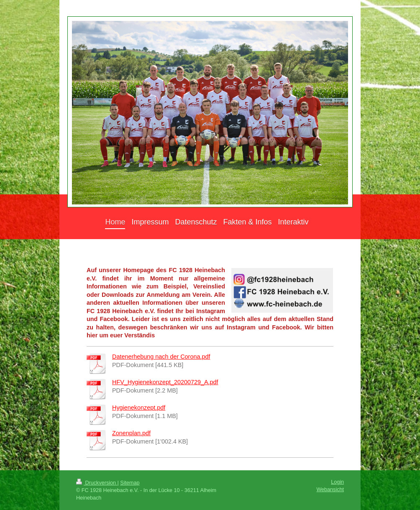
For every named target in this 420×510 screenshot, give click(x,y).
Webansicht (330, 490)
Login (337, 482)
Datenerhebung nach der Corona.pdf (161, 357)
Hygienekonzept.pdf (139, 408)
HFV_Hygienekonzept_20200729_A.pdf (165, 382)
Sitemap (130, 483)
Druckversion (97, 483)
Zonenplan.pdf (131, 433)
